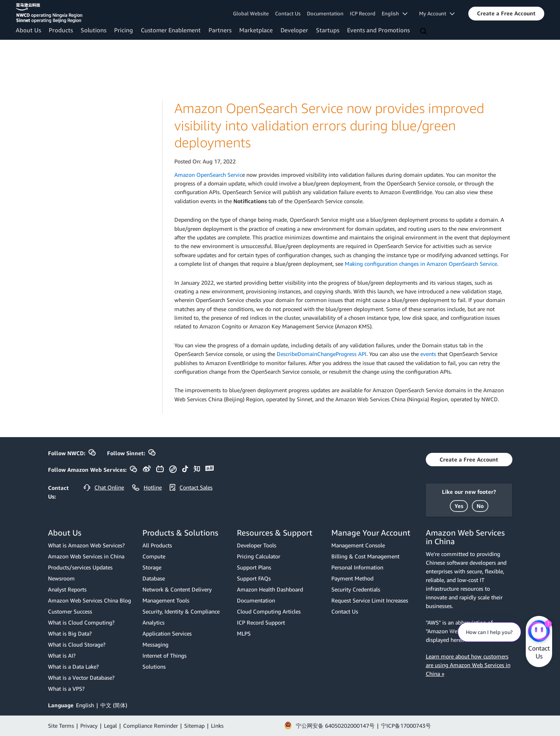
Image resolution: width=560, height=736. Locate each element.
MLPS (244, 633)
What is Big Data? (70, 633)
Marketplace (256, 30)
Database (154, 578)
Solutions (93, 30)
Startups (328, 30)
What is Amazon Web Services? (86, 545)
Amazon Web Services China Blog (90, 600)
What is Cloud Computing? (81, 622)
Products (61, 30)
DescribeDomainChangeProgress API (322, 354)
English (85, 705)
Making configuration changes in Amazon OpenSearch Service (421, 264)
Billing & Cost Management (365, 556)
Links (217, 726)
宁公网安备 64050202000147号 (335, 726)
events (428, 354)
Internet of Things (164, 655)
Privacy (89, 726)
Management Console (358, 545)
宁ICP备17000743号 (406, 726)
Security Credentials (356, 589)
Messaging (155, 644)
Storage (152, 567)
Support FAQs (254, 578)
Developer (294, 30)
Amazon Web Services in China (86, 556)
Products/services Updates (80, 567)
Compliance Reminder (151, 726)
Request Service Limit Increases (370, 600)
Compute (154, 556)
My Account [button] (437, 13)
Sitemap (194, 726)
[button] (506, 13)
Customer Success (70, 611)
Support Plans (254, 567)
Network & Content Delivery (177, 589)
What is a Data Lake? (73, 666)
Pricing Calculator (259, 556)
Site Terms (61, 726)
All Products (157, 545)
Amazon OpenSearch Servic (208, 175)
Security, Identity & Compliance (181, 611)
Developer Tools (257, 545)
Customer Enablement (171, 30)
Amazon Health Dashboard (270, 589)
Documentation (325, 13)
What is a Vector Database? (81, 678)
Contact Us (288, 13)
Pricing (124, 30)
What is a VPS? (66, 689)
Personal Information (357, 567)
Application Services (167, 633)
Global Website (251, 13)
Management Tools (166, 600)
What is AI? (62, 655)
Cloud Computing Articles (269, 611)
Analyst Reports (67, 589)
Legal (110, 726)
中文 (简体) (114, 705)
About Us (28, 30)
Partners (220, 30)
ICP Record (363, 13)
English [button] (395, 13)
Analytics (153, 622)
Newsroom (61, 578)
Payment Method (352, 578)
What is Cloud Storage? (77, 644)
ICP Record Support (261, 622)
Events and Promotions (378, 30)
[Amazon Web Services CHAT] (539, 632)
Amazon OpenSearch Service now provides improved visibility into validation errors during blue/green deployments (329, 125)
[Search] (424, 32)
